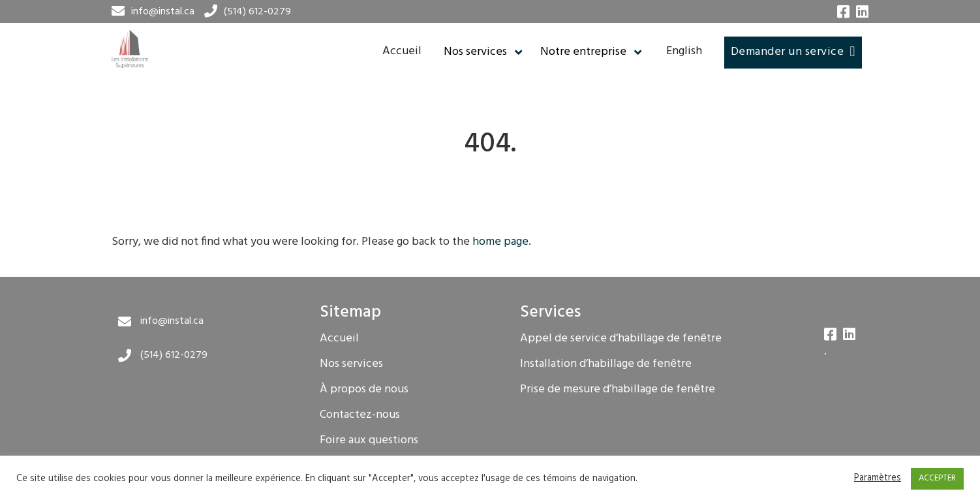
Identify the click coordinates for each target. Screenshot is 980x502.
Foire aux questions (369, 441)
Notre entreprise (583, 52)
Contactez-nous (360, 415)
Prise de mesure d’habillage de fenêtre (618, 390)
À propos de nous (364, 390)
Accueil (402, 51)
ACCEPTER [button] (937, 478)
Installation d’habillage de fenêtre (606, 364)
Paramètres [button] (878, 479)
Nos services (475, 52)
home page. (502, 242)
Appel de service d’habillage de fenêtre (621, 339)
